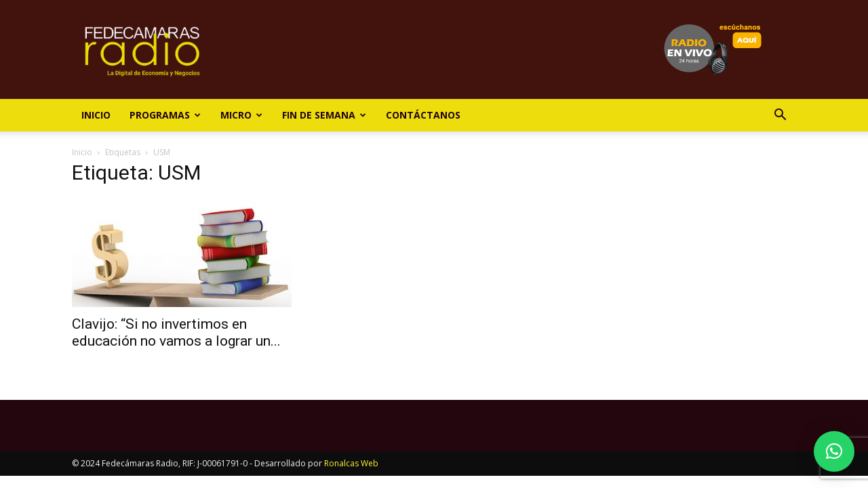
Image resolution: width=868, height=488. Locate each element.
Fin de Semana (324, 115)
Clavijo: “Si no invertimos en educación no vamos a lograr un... (176, 332)
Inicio (96, 115)
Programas (165, 115)
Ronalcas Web (351, 463)
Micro (241, 115)
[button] (780, 116)
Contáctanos (423, 115)
